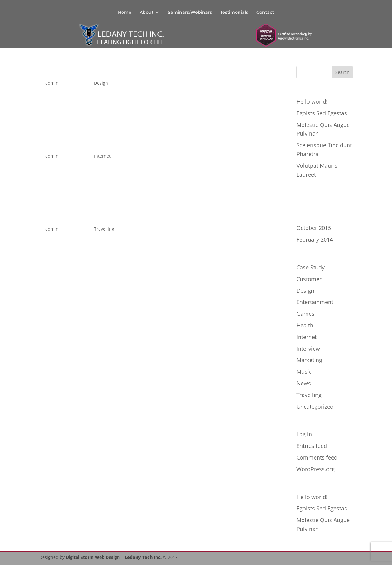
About (147, 13)
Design (101, 83)
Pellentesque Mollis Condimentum (131, 144)
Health (305, 325)
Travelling (104, 229)
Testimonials (234, 13)
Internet (102, 156)
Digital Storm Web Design (93, 557)
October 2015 (314, 228)
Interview (308, 349)
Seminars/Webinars (190, 13)
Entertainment (315, 302)
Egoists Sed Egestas (322, 113)
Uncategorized (315, 407)
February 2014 (315, 239)
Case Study (311, 267)
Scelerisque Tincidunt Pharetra (121, 71)
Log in (304, 434)
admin (52, 83)
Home (125, 13)
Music (304, 372)
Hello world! (312, 101)
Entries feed (312, 446)
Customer (309, 279)
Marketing (309, 360)
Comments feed (317, 457)
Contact (265, 13)
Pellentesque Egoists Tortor (111, 217)
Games (305, 314)
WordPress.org (316, 469)
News (304, 383)
